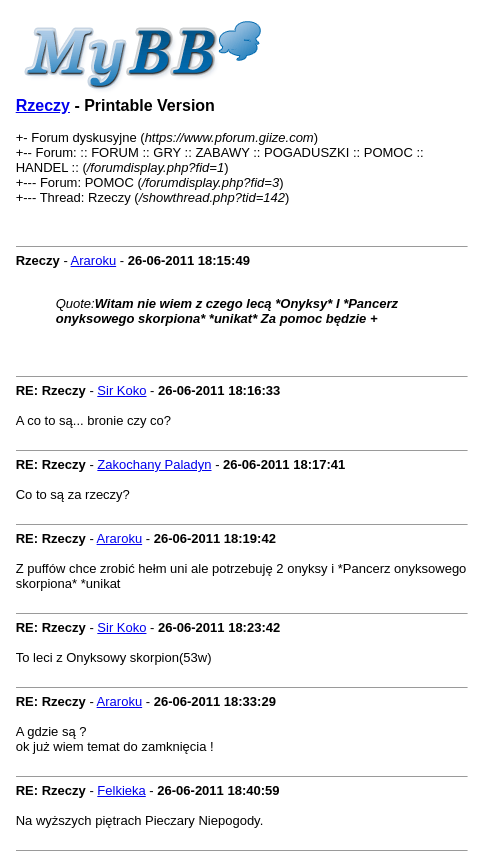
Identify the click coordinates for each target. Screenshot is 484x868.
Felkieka (121, 790)
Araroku (94, 260)
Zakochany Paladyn (154, 464)
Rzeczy (43, 105)
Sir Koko (121, 390)
